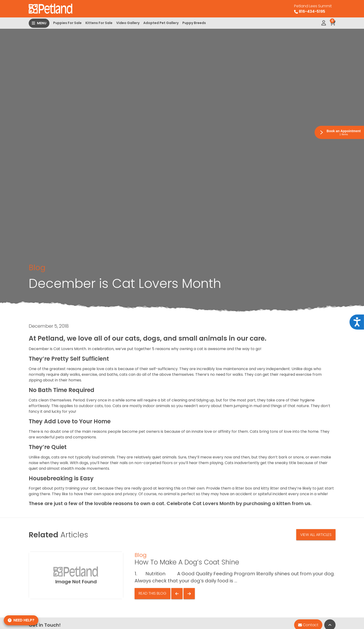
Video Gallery (128, 23)
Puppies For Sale (67, 23)
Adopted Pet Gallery (161, 23)
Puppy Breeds (194, 23)
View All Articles (316, 535)
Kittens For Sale (99, 23)
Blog (37, 268)
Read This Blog (152, 593)
